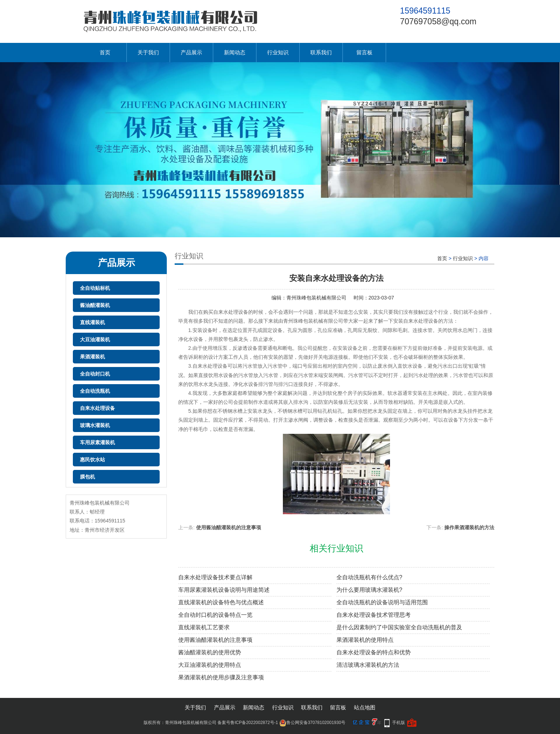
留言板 (364, 52)
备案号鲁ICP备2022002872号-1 (248, 723)
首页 (105, 52)
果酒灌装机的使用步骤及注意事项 (221, 677)
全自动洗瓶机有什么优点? (369, 577)
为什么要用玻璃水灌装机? (369, 590)
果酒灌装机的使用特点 (365, 640)
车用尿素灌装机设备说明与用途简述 (224, 590)
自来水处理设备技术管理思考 (374, 615)
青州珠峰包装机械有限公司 (316, 298)
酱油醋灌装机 (95, 305)
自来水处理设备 (97, 408)
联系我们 (321, 52)
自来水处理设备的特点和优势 (374, 652)
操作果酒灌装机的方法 (469, 527)
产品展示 (191, 52)
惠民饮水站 (92, 460)
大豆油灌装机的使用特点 (210, 665)
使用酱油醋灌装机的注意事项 (229, 527)
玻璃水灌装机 (95, 425)
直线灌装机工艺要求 (204, 627)
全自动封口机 (95, 374)
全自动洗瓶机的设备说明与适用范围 (382, 602)
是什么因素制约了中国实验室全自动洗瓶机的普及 (399, 627)
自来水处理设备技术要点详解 (215, 577)
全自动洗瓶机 (95, 391)
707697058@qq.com (438, 21)
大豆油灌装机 (95, 339)
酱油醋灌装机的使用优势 (210, 652)
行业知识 (278, 52)
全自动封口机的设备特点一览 (215, 615)
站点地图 (365, 707)
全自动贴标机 (95, 288)
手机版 (399, 723)
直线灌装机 (92, 322)
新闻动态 (235, 52)
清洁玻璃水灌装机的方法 (368, 665)
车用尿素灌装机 (97, 442)
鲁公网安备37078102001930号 (312, 723)
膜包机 (87, 477)
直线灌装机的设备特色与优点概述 (221, 602)
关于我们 (148, 52)
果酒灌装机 (92, 357)
